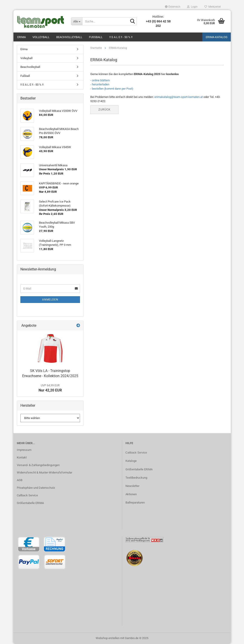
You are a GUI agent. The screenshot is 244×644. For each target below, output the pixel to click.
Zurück (104, 109)
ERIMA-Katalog (217, 37)
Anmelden (50, 300)
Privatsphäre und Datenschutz (36, 488)
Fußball (96, 37)
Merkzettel (213, 7)
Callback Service (27, 495)
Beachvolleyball (69, 37)
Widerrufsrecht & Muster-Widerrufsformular (44, 472)
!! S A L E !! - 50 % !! (121, 37)
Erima (22, 37)
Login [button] (192, 7)
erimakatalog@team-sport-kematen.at (179, 97)
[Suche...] (77, 21)
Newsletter (132, 486)
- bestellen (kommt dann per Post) (112, 89)
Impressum (24, 450)
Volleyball (41, 37)
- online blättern (100, 80)
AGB (20, 480)
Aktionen (131, 494)
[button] (173, 7)
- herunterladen (100, 84)
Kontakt (22, 457)
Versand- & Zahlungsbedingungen (38, 465)
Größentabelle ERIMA (30, 503)
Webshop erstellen (108, 638)
